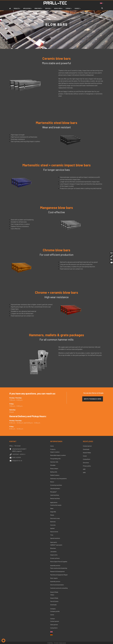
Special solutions (55, 538)
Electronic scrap (55, 518)
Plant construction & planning (59, 568)
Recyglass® (53, 492)
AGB (84, 469)
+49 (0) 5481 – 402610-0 (19, 454)
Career (52, 615)
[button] (3, 641)
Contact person (55, 621)
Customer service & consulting (59, 588)
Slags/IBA (53, 512)
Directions (86, 463)
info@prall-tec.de (17, 461)
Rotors (52, 482)
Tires (52, 535)
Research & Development (57, 571)
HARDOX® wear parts (56, 545)
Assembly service (55, 565)
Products (53, 449)
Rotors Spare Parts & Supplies (59, 562)
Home (52, 446)
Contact (53, 619)
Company (53, 609)
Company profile (55, 611)
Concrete (53, 525)
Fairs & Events (54, 601)
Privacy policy (87, 466)
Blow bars (53, 548)
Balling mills (54, 472)
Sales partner (54, 625)
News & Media (54, 592)
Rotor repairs (54, 578)
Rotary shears (54, 468)
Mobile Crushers (55, 475)
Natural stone (54, 532)
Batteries (53, 522)
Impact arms (54, 555)
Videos (52, 595)
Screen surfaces (55, 558)
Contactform (54, 628)
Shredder (53, 465)
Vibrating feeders (55, 488)
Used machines (55, 495)
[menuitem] (102, 3)
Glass (52, 508)
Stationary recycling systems (58, 478)
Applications (54, 502)
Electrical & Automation (57, 585)
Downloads (53, 605)
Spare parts (54, 542)
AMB (84, 472)
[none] (102, 3)
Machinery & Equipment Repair (59, 575)
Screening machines (56, 485)
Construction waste (56, 505)
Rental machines (55, 498)
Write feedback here (93, 399)
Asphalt (52, 528)
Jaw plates (53, 552)
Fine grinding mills (55, 459)
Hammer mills (54, 462)
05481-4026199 (16, 457)
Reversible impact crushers (58, 455)
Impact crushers (55, 452)
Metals (52, 515)
